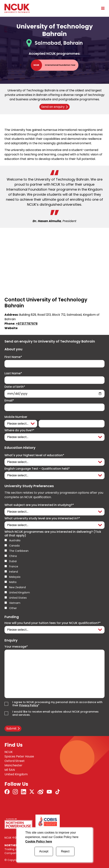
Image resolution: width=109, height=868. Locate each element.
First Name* (13, 357)
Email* (9, 401)
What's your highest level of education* (34, 455)
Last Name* (13, 373)
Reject (65, 851)
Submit (11, 728)
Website (11, 328)
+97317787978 (27, 324)
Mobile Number (16, 417)
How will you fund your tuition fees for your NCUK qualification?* (53, 623)
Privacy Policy (29, 705)
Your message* (16, 647)
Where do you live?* (19, 430)
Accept (44, 851)
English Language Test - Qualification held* (37, 469)
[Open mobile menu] (102, 8)
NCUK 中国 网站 (14, 838)
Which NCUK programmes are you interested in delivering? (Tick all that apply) (53, 534)
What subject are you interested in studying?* (39, 505)
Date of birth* (15, 387)
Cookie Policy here (39, 841)
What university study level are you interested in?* (42, 518)
